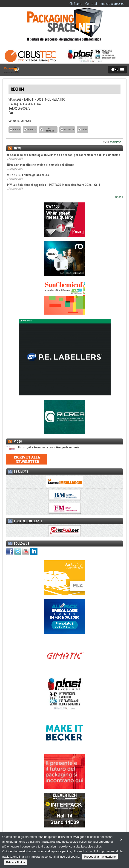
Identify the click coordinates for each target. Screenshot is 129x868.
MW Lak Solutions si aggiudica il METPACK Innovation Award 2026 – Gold (54, 185)
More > (119, 197)
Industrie (115, 142)
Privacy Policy (16, 862)
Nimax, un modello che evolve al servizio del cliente (40, 165)
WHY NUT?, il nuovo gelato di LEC (28, 175)
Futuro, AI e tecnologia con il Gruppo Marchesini (43, 447)
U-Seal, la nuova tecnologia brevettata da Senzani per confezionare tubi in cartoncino (64, 155)
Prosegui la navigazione (100, 857)
